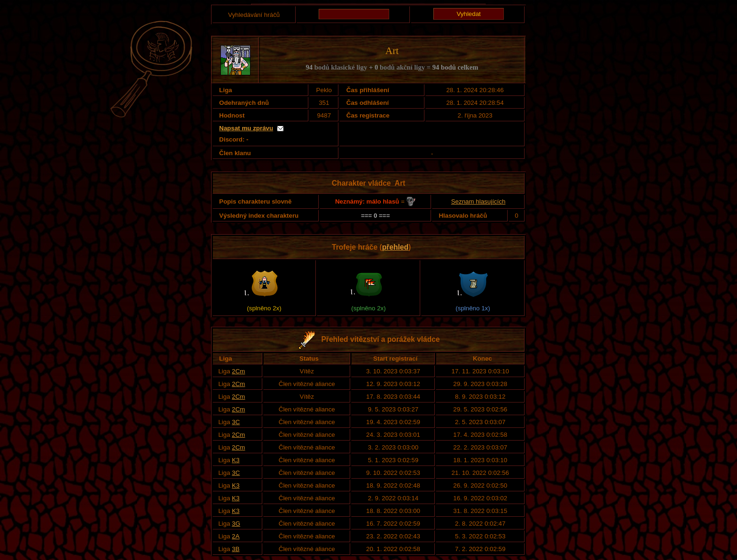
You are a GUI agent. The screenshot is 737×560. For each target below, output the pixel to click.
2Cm (238, 371)
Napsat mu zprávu (246, 128)
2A (235, 536)
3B (235, 549)
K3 (235, 460)
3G (236, 524)
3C (236, 422)
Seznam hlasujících (478, 201)
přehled (395, 247)
